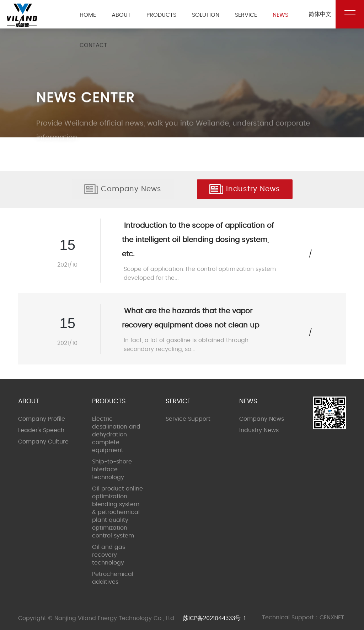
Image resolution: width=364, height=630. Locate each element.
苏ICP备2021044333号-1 (214, 618)
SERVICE (246, 15)
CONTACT (93, 45)
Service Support (188, 419)
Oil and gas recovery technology (109, 555)
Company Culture (43, 442)
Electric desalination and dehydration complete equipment (116, 435)
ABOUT (121, 15)
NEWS (280, 15)
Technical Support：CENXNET (303, 618)
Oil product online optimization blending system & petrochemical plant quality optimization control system (117, 512)
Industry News (245, 189)
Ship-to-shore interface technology (112, 469)
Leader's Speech (41, 430)
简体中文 (320, 14)
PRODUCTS (161, 15)
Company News (123, 189)
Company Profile (42, 419)
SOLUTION (206, 15)
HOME (88, 15)
